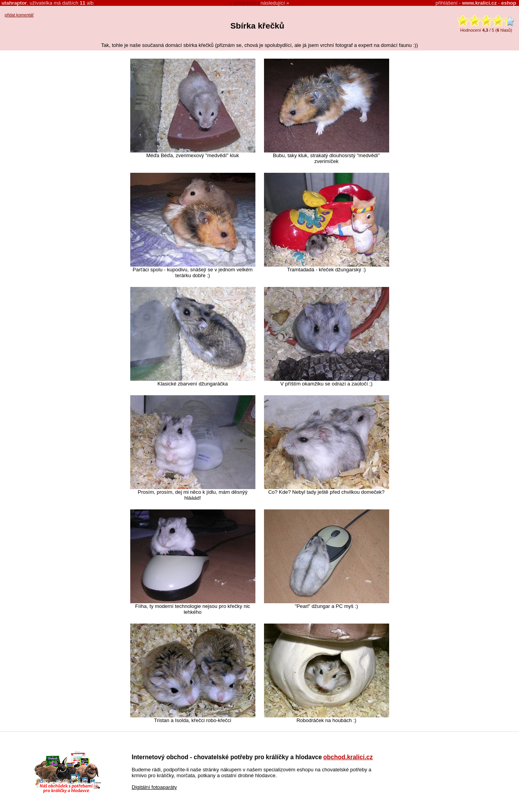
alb (87, 3)
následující (273, 3)
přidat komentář (19, 15)
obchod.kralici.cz (348, 757)
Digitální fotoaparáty (154, 787)
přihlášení (447, 3)
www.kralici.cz (479, 3)
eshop (508, 3)
